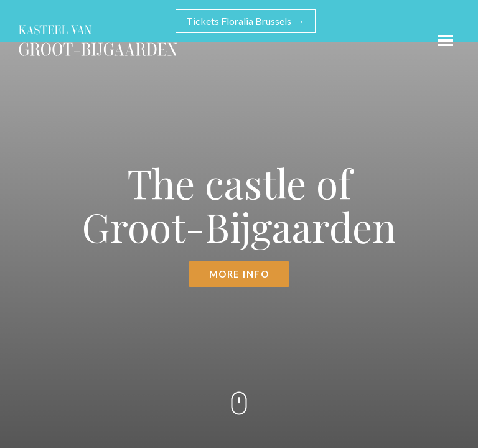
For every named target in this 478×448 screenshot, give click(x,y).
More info (239, 274)
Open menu (443, 38)
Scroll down (239, 403)
